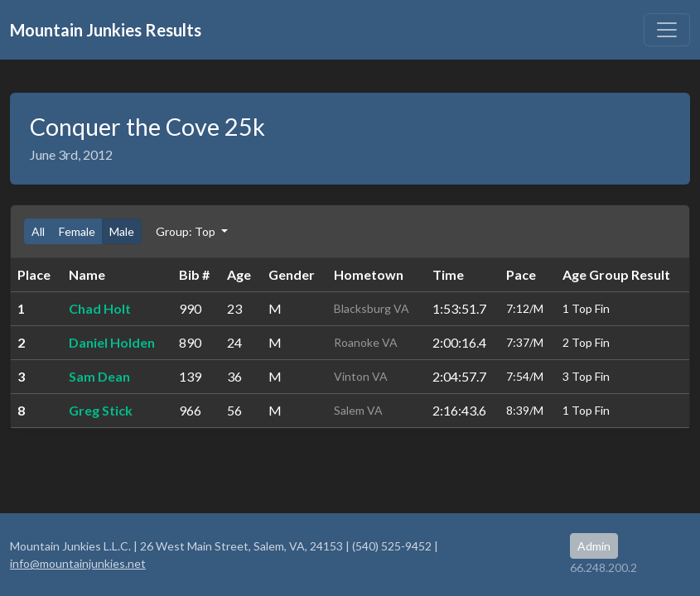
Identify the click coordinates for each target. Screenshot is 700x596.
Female (77, 231)
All (38, 231)
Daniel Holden (112, 342)
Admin (594, 546)
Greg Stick (101, 410)
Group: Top (187, 231)
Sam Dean (99, 376)
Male (122, 231)
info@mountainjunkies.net (78, 563)
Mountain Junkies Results (106, 30)
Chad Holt (100, 308)
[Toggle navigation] (667, 30)
